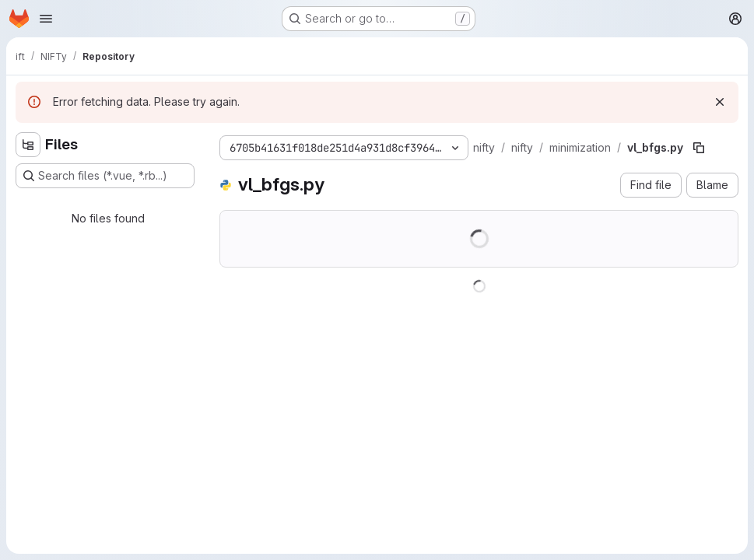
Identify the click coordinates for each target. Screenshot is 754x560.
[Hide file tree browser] (28, 145)
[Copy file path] (699, 148)
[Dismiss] (720, 102)
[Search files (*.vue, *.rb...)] (105, 176)
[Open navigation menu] (46, 19)
